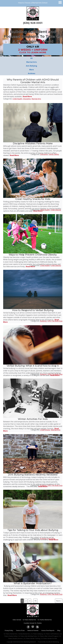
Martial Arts (36, 99)
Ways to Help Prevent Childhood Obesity (33, 255)
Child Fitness (45, 430)
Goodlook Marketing (52, 642)
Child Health (17, 99)
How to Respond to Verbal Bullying (33, 310)
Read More (27, 96)
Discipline (27, 99)
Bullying (43, 321)
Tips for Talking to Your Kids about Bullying (33, 530)
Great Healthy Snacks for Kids (33, 199)
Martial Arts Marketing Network (26, 642)
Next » (59, 601)
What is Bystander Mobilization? (33, 583)
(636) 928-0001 (33, 23)
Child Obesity (56, 210)
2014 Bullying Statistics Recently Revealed (33, 475)
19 (35, 601)
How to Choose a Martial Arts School (33, 3)
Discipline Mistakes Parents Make (33, 143)
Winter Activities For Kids (33, 419)
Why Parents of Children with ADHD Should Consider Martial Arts (33, 81)
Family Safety (54, 154)
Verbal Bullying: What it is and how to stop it (33, 366)
